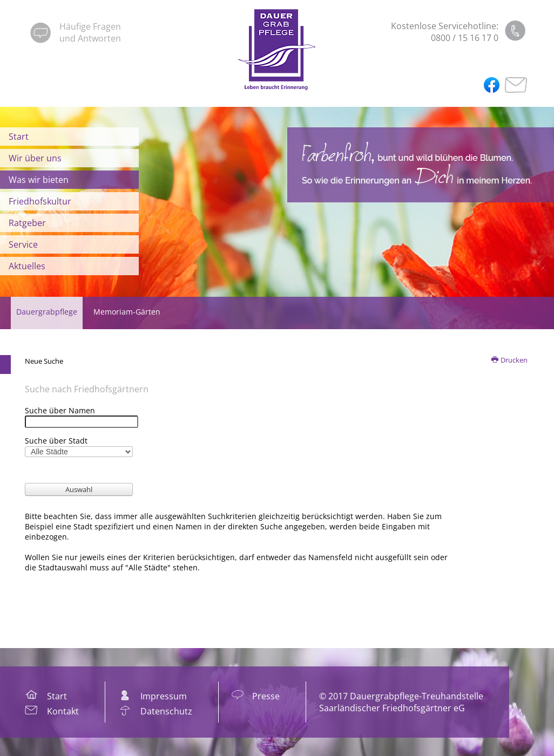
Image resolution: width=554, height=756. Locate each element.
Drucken (510, 360)
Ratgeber (27, 223)
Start (19, 137)
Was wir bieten (39, 180)
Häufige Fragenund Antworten (90, 32)
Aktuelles (27, 266)
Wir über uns (35, 158)
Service (23, 244)
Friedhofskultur (40, 201)
